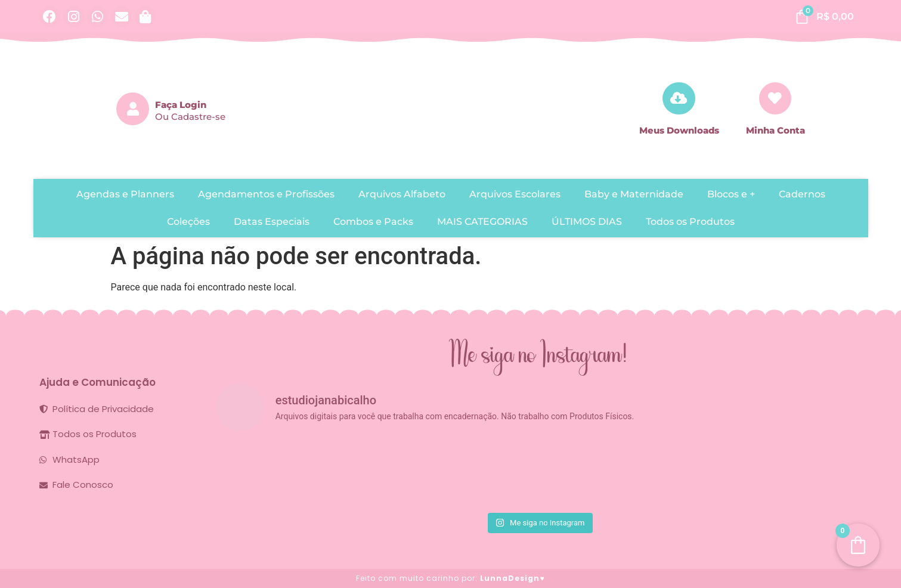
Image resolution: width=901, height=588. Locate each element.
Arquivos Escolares (515, 194)
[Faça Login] (133, 109)
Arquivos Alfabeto (402, 194)
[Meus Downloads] (679, 98)
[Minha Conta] (775, 98)
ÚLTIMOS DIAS (587, 222)
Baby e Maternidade (634, 194)
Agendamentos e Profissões (266, 194)
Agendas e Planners (125, 194)
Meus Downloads (679, 130)
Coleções (188, 222)
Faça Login (181, 105)
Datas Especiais (272, 222)
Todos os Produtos (690, 222)
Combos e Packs (373, 222)
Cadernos (802, 194)
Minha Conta (775, 130)
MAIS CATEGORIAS (482, 222)
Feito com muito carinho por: (450, 578)
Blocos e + (731, 194)
